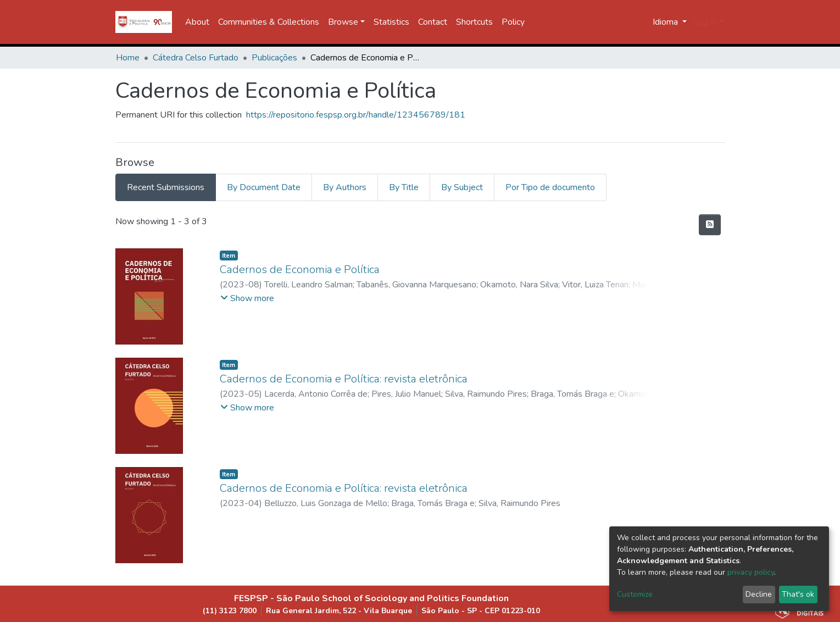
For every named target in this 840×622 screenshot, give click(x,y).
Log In (705, 22)
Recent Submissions (166, 187)
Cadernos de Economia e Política (300, 270)
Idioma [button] (666, 22)
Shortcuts (474, 22)
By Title (404, 187)
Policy (513, 22)
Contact (433, 22)
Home (128, 58)
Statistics (391, 22)
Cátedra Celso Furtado (196, 58)
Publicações (274, 58)
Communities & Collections (269, 22)
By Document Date (264, 187)
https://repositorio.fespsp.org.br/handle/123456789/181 (356, 115)
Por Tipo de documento (550, 187)
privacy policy (751, 572)
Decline (759, 594)
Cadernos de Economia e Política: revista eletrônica (344, 379)
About (197, 22)
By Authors (345, 187)
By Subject (462, 187)
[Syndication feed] (710, 225)
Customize (635, 594)
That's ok (798, 594)
